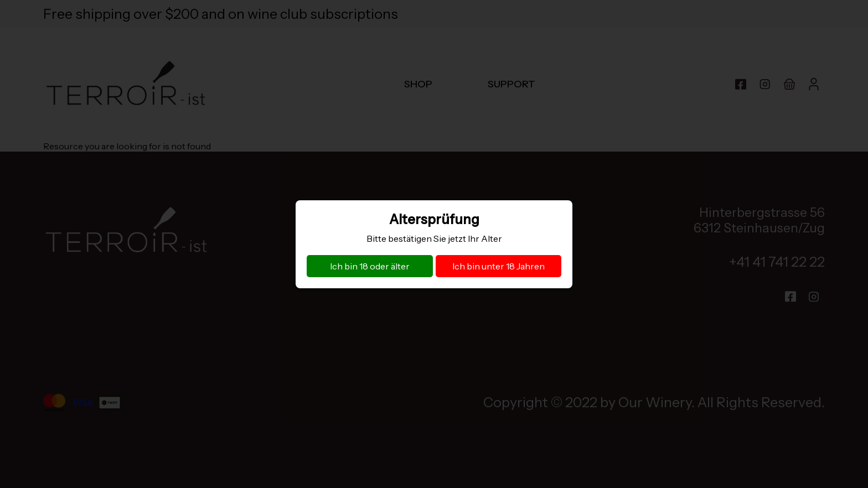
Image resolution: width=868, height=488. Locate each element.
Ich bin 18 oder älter (370, 266)
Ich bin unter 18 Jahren (498, 266)
